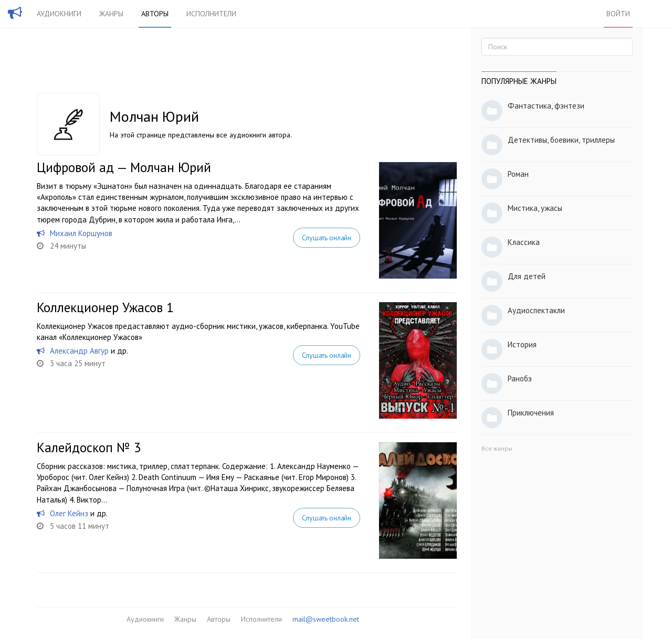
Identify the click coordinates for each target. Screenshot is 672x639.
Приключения (531, 413)
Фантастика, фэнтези (546, 106)
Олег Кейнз (69, 513)
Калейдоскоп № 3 (89, 448)
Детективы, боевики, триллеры (561, 140)
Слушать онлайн (327, 238)
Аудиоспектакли (536, 310)
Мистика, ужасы (535, 208)
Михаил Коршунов (81, 233)
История (522, 344)
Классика (524, 242)
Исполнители (211, 14)
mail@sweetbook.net (326, 619)
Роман (518, 174)
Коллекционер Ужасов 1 (105, 307)
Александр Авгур (79, 351)
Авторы (155, 14)
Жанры (111, 14)
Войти (618, 14)
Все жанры (497, 448)
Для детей (527, 276)
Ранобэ (520, 379)
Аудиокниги (59, 14)
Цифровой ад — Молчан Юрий (124, 167)
